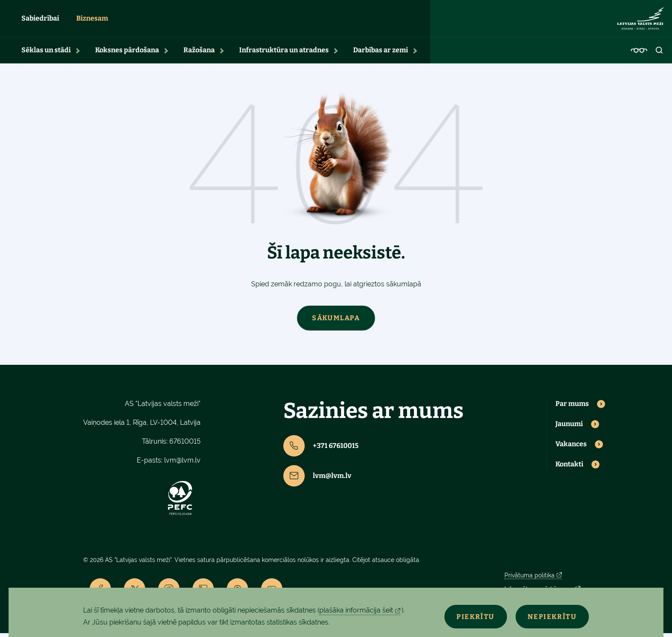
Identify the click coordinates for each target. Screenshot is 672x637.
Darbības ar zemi (381, 54)
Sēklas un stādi (46, 54)
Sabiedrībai (40, 20)
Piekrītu (467, 616)
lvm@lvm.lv (182, 464)
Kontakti (569, 468)
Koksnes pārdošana (127, 54)
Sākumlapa (336, 322)
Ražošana (199, 54)
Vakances (571, 448)
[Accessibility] (639, 54)
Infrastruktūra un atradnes (284, 54)
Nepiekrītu (549, 616)
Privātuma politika (529, 579)
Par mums (572, 408)
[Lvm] (640, 21)
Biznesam (92, 20)
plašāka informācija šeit (356, 610)
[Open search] (660, 54)
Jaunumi (569, 428)
